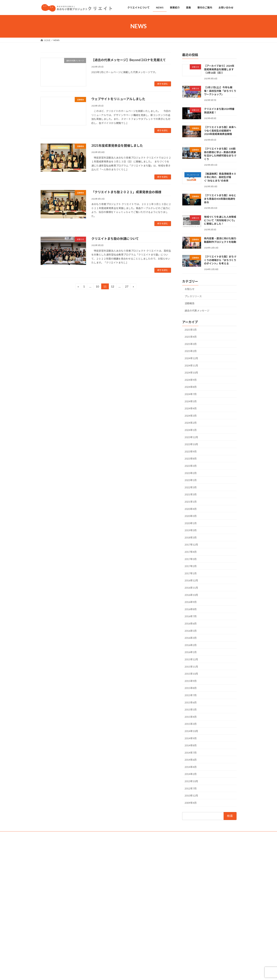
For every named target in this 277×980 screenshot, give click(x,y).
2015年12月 (191, 659)
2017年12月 (191, 545)
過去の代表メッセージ (197, 311)
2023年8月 (191, 459)
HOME (113, 855)
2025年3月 (191, 344)
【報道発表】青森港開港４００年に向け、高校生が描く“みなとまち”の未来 (220, 177)
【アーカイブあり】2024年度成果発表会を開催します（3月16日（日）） (219, 69)
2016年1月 (191, 652)
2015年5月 (191, 710)
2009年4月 (191, 803)
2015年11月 (191, 666)
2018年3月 (191, 538)
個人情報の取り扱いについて (77, 835)
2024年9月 (191, 380)
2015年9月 (191, 681)
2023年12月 (191, 437)
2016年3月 (191, 638)
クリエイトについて (119, 861)
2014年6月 (191, 760)
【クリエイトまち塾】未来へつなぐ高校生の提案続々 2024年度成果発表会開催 (220, 131)
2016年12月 (191, 580)
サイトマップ (104, 835)
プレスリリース (193, 296)
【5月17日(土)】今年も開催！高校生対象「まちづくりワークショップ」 (220, 91)
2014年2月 (191, 774)
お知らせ (190, 289)
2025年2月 (191, 351)
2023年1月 (191, 480)
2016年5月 (191, 631)
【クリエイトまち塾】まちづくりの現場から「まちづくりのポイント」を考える (220, 260)
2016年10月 (191, 595)
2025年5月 (191, 329)
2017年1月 (191, 573)
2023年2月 (191, 473)
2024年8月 (191, 387)
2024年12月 (191, 358)
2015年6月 (191, 702)
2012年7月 (191, 788)
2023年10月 (191, 444)
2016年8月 (191, 609)
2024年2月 (191, 423)
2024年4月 (191, 408)
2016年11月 (191, 588)
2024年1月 (191, 430)
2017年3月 (191, 559)
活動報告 (190, 303)
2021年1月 (191, 502)
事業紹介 (114, 873)
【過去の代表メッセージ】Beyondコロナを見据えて (129, 60)
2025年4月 (191, 337)
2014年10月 (191, 731)
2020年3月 (191, 516)
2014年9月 (191, 738)
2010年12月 (191, 796)
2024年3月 (191, 415)
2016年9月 (191, 602)
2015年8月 (191, 688)
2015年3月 (191, 724)
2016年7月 (191, 616)
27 (127, 287)
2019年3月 (191, 530)
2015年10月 (191, 674)
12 (112, 287)
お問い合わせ (50, 835)
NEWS (113, 867)
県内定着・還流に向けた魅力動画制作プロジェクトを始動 (205, 949)
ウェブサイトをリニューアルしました (118, 99)
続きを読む (163, 84)
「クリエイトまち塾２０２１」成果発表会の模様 (126, 192)
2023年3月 (191, 466)
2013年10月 (191, 781)
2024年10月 (191, 373)
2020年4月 (191, 509)
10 (97, 287)
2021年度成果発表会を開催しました (117, 146)
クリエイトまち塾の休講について (115, 239)
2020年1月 (191, 523)
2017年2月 (191, 566)
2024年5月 (191, 401)
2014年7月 (191, 752)
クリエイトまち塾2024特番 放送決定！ (197, 870)
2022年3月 (191, 487)
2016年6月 (191, 624)
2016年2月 (191, 645)
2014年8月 (191, 745)
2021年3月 (191, 494)
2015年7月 (191, 695)
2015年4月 (191, 717)
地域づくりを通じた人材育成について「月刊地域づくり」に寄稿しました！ (220, 220)
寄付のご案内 (116, 879)
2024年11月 (191, 365)
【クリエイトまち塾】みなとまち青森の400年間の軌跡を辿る (220, 199)
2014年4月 (191, 767)
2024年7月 (191, 394)
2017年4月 (191, 552)
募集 (112, 885)
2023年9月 (191, 451)
